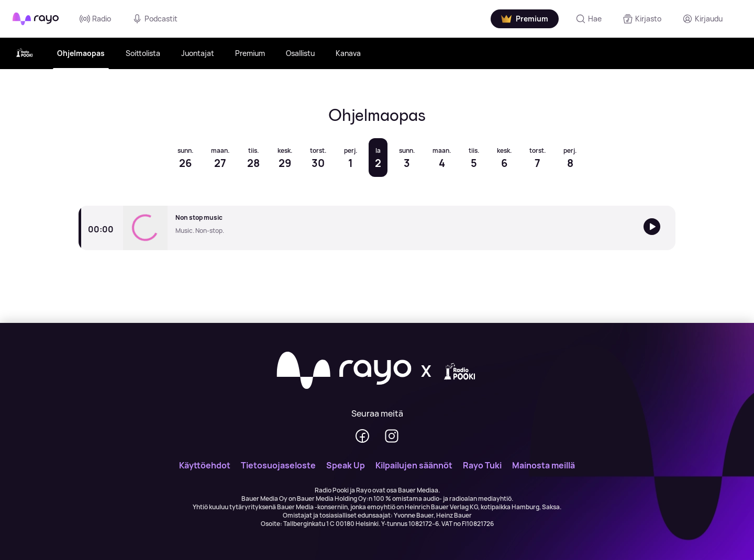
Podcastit (155, 19)
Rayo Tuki (482, 465)
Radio (95, 19)
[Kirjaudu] (702, 19)
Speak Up (346, 465)
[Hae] (589, 19)
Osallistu (300, 53)
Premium (250, 53)
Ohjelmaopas (81, 53)
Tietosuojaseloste (278, 465)
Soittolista (143, 53)
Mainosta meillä (544, 465)
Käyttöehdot (205, 465)
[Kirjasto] (642, 19)
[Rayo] (344, 371)
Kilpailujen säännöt (414, 465)
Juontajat (198, 53)
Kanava (348, 53)
